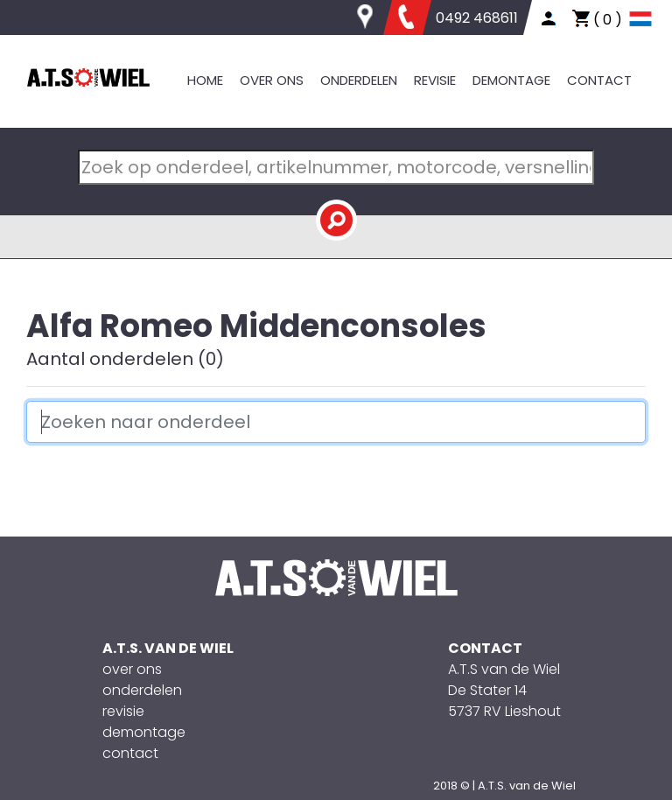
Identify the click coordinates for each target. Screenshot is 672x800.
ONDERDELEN (359, 80)
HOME (205, 80)
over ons (132, 669)
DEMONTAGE (511, 80)
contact (130, 753)
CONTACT (599, 80)
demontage (144, 732)
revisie (123, 711)
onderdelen (142, 690)
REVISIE (435, 80)
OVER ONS (272, 80)
